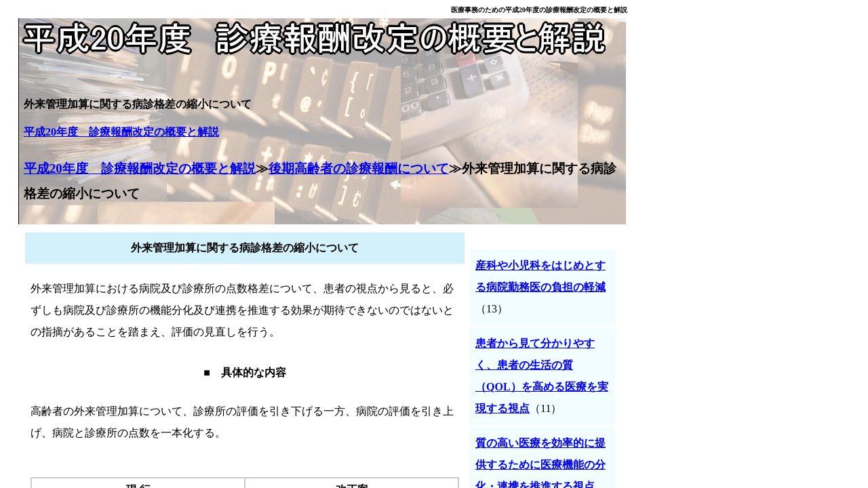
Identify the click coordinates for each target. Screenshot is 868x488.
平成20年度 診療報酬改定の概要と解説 (121, 132)
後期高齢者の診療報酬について (359, 168)
